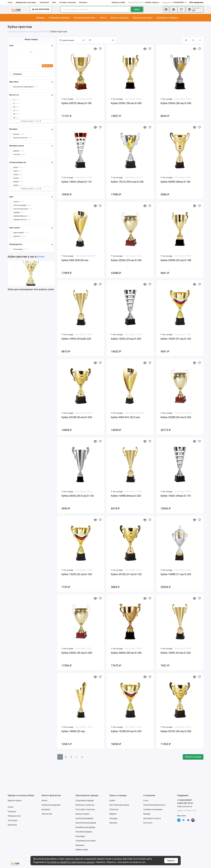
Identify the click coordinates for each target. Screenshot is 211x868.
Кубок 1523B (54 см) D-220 (126, 731)
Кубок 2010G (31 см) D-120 (126, 574)
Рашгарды (80, 836)
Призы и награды (120, 18)
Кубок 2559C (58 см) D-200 (126, 103)
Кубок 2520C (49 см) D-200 (77, 653)
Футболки (12, 825)
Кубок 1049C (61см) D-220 (176, 653)
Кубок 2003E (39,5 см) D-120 (78, 496)
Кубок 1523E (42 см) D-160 (77, 574)
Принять (171, 861)
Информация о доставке (26, 2)
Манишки (80, 845)
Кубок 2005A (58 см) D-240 (126, 653)
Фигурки (113, 823)
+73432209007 (174, 2)
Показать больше (193, 757)
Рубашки (12, 811)
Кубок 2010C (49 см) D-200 (176, 731)
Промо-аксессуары (143, 18)
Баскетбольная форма (86, 823)
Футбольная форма (84, 818)
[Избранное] (181, 9)
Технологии (44, 2)
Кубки (112, 800)
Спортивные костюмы (86, 841)
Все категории (41, 9)
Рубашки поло (14, 816)
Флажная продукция (51, 805)
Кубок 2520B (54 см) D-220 (176, 417)
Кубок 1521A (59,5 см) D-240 (127, 182)
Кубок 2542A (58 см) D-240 (176, 103)
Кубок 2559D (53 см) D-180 (176, 260)
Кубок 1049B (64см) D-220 (126, 496)
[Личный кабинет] (166, 9)
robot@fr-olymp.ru (144, 2)
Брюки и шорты (15, 800)
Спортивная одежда (60, 18)
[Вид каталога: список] (193, 40)
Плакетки (114, 809)
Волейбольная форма (85, 827)
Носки (11, 807)
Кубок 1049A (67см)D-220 (76, 339)
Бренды (147, 814)
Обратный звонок (185, 806)
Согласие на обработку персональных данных (71, 862)
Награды (113, 818)
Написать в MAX (118, 2)
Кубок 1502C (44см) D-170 (176, 496)
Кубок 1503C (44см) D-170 (76, 182)
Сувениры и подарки (168, 18)
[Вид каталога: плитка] (186, 40)
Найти (137, 9)
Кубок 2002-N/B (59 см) (75, 260)
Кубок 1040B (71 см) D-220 (176, 574)
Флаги (104, 18)
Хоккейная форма (84, 832)
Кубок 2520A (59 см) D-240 (126, 260)
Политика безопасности (154, 805)
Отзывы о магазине (68, 2)
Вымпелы (46, 809)
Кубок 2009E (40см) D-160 (175, 182)
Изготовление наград (119, 805)
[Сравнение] (174, 9)
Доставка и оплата (152, 818)
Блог (54, 2)
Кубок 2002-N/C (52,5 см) (125, 417)
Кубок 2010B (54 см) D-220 (77, 417)
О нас (10, 2)
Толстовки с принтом (85, 809)
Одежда (41, 18)
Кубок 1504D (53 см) (73, 731)
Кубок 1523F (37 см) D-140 (176, 339)
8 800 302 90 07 (185, 803)
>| (82, 757)
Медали (113, 814)
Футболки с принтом (85, 805)
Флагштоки (47, 814)
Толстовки (12, 820)
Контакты (83, 2)
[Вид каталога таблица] (200, 40)
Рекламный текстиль (85, 18)
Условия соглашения (153, 809)
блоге (41, 257)
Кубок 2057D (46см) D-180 (76, 103)
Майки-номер (82, 850)
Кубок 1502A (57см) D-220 (126, 339)
